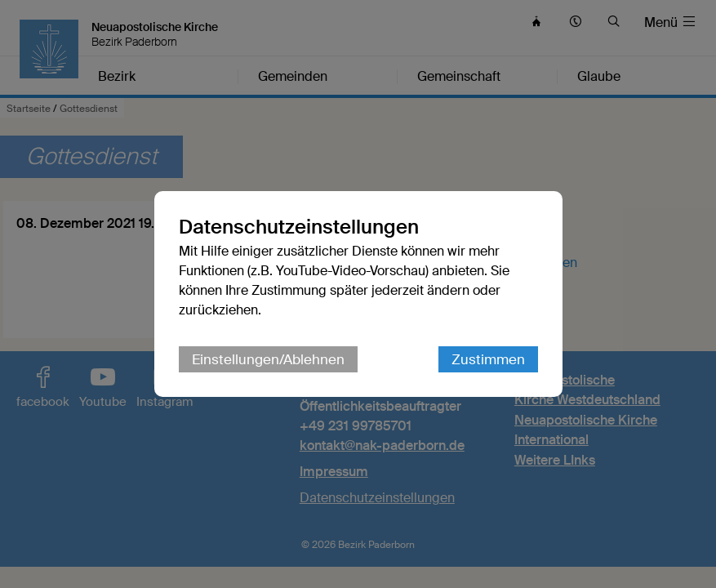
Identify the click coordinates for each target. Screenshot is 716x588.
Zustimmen (488, 359)
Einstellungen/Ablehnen (268, 359)
